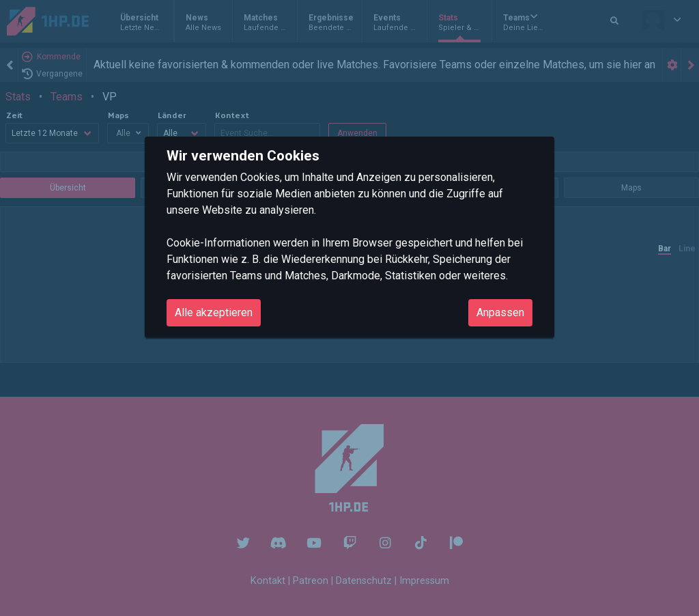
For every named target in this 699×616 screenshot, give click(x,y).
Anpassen (500, 312)
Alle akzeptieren (214, 312)
